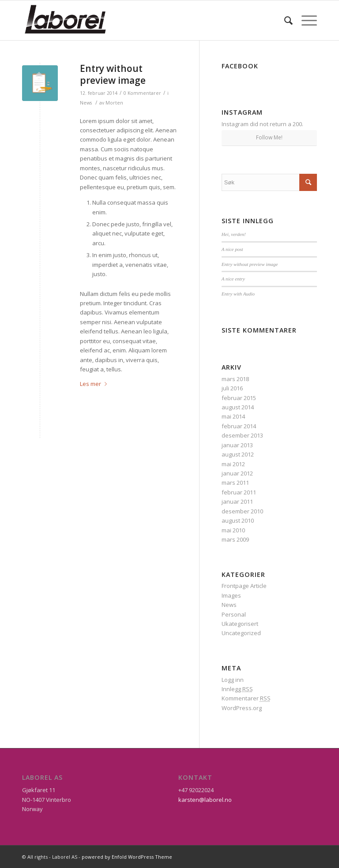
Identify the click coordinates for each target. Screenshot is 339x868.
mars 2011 (235, 483)
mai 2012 (233, 464)
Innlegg (237, 689)
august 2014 (238, 407)
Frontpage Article (244, 586)
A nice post (232, 249)
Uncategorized (241, 633)
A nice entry (233, 279)
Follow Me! (269, 137)
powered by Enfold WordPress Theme (127, 857)
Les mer (95, 384)
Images (231, 595)
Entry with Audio (238, 294)
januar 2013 (237, 445)
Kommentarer (246, 698)
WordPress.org (242, 708)
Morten (114, 103)
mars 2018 (235, 379)
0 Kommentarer (142, 93)
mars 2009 (235, 539)
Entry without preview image (113, 74)
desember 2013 (242, 435)
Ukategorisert (240, 624)
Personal (234, 614)
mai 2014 (233, 416)
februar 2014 (239, 426)
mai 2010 (233, 530)
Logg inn (233, 680)
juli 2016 (232, 388)
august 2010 (238, 520)
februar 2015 (239, 398)
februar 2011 (239, 492)
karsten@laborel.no (205, 800)
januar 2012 (237, 473)
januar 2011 (237, 501)
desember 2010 (242, 511)
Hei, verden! (234, 234)
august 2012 (238, 454)
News (86, 103)
